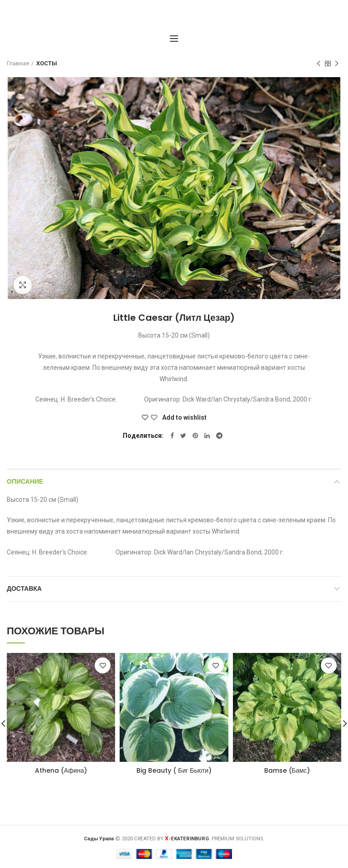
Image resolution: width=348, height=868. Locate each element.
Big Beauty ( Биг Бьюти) (174, 770)
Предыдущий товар (319, 64)
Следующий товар (337, 64)
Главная (18, 63)
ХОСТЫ (47, 63)
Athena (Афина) (61, 770)
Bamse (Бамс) (287, 770)
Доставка (24, 588)
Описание (25, 481)
